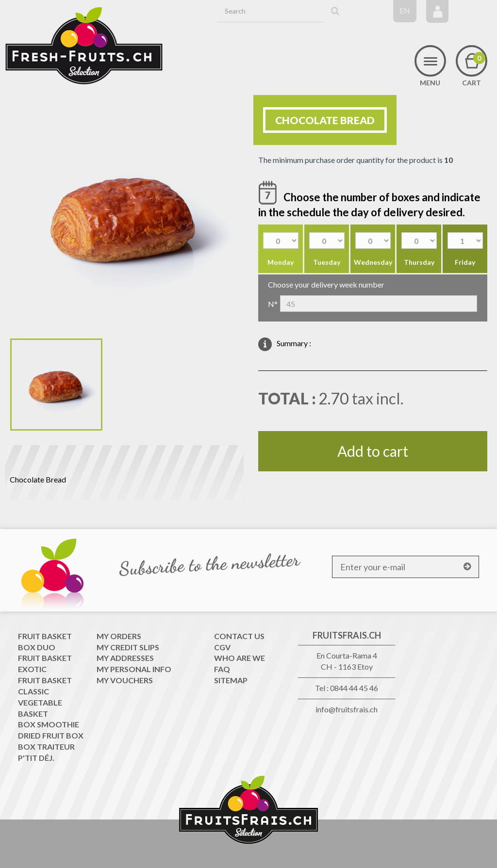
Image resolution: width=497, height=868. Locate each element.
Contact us (239, 636)
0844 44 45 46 (354, 688)
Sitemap (231, 680)
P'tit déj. (36, 758)
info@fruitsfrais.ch (347, 709)
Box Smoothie (49, 724)
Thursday (419, 262)
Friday (465, 262)
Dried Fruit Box (51, 735)
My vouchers (125, 680)
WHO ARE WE (240, 658)
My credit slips (128, 647)
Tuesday (327, 262)
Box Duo (37, 647)
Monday (281, 262)
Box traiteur (46, 747)
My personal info (134, 669)
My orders (119, 636)
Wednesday (373, 262)
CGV (222, 647)
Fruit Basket (45, 636)
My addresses (125, 658)
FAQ (222, 669)
